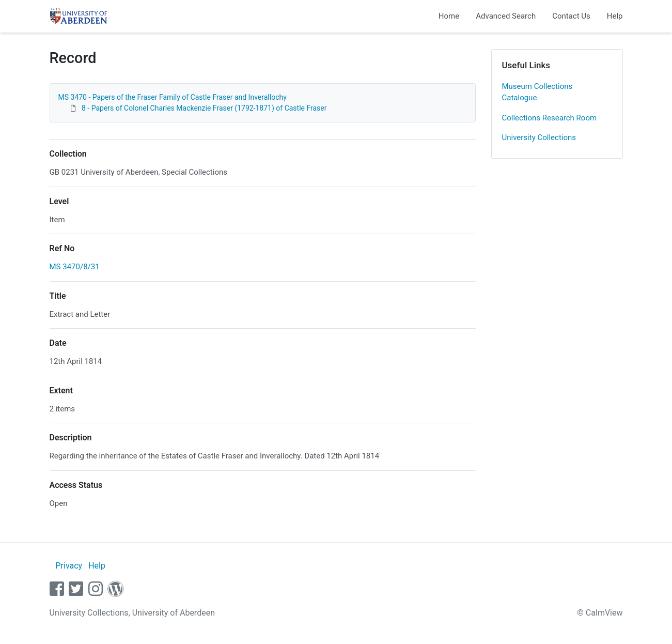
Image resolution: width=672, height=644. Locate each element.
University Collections (539, 137)
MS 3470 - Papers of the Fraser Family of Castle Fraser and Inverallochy (173, 97)
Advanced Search (506, 16)
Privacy (69, 566)
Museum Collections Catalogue (537, 92)
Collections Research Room (550, 118)
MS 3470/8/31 (75, 267)
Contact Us (571, 16)
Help (615, 16)
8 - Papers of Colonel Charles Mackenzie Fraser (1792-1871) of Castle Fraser (204, 108)
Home (449, 16)
